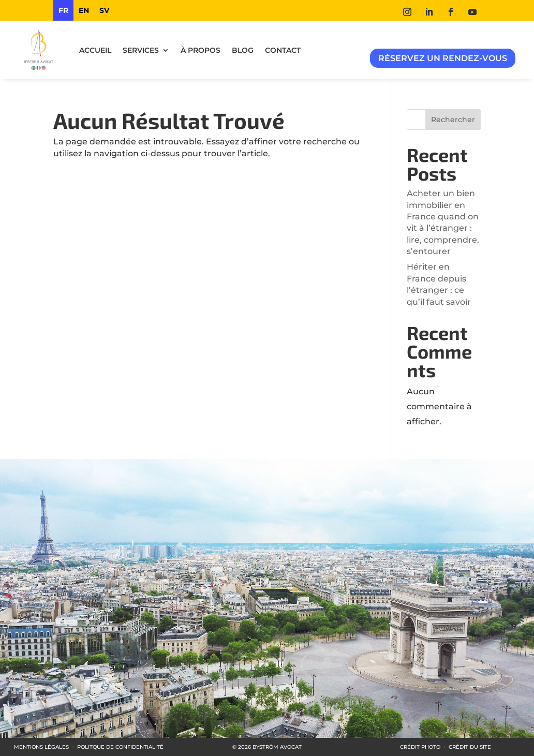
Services (141, 50)
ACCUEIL (95, 50)
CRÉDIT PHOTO (420, 747)
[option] (84, 10)
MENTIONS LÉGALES (41, 747)
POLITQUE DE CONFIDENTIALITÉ (120, 747)
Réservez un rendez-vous (443, 58)
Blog (243, 50)
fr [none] (63, 10)
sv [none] (104, 10)
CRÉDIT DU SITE (470, 747)
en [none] (84, 10)
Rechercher (453, 120)
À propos (201, 50)
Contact (283, 50)
